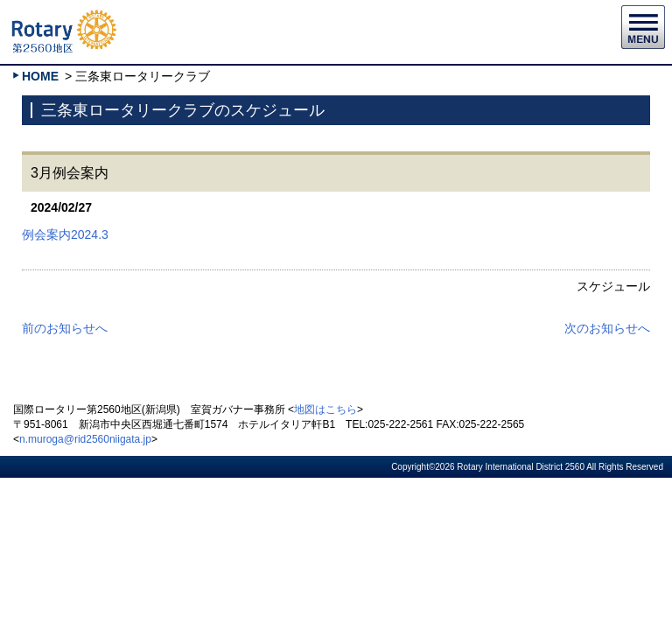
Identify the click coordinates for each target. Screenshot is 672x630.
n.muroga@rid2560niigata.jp (85, 439)
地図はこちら (325, 409)
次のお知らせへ (607, 328)
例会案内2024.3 (65, 234)
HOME (40, 76)
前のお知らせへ (65, 328)
